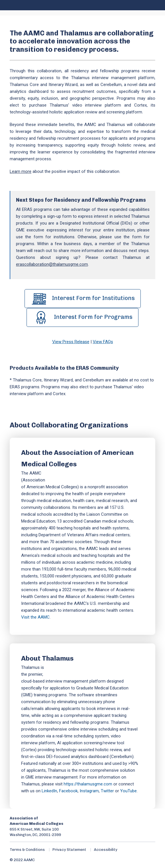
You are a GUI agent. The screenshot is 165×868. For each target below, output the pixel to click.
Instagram (89, 791)
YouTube (128, 791)
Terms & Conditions (27, 850)
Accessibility (106, 850)
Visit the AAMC (35, 617)
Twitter (107, 791)
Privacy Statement (69, 850)
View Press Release (71, 342)
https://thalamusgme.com (88, 784)
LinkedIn (49, 791)
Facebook (68, 791)
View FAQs (103, 342)
